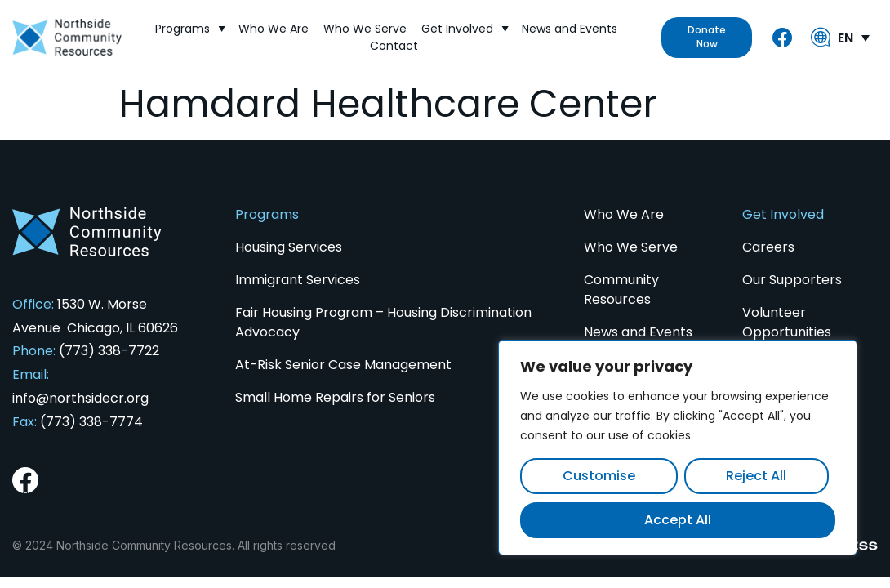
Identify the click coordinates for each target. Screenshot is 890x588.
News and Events (570, 29)
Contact (394, 46)
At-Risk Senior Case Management (343, 365)
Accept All (678, 520)
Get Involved (464, 29)
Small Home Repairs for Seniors (335, 397)
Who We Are (274, 29)
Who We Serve (365, 29)
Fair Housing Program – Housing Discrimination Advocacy (383, 322)
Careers (768, 247)
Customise (599, 476)
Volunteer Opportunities (787, 322)
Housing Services (289, 247)
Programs (189, 29)
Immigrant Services (298, 280)
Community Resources (621, 290)
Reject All (756, 476)
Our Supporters (792, 280)
